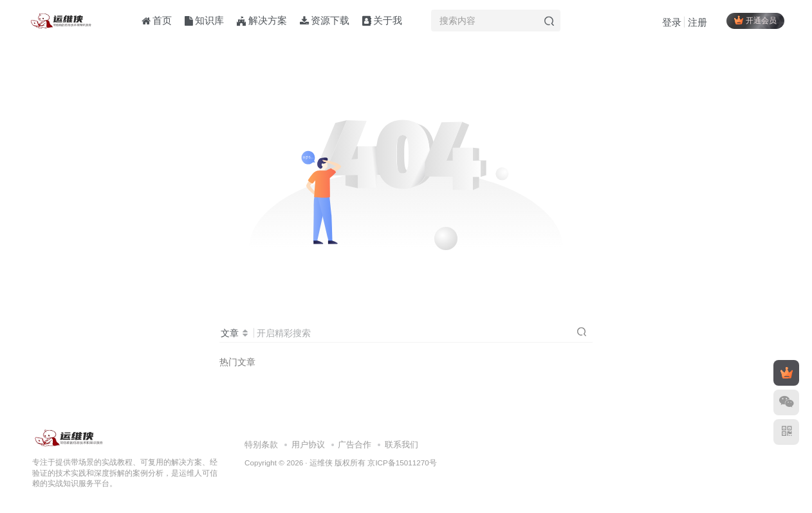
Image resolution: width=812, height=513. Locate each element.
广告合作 (355, 445)
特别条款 (261, 445)
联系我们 (401, 445)
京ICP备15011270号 (402, 463)
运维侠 (321, 463)
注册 (696, 23)
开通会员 (754, 21)
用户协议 (308, 445)
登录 (670, 23)
